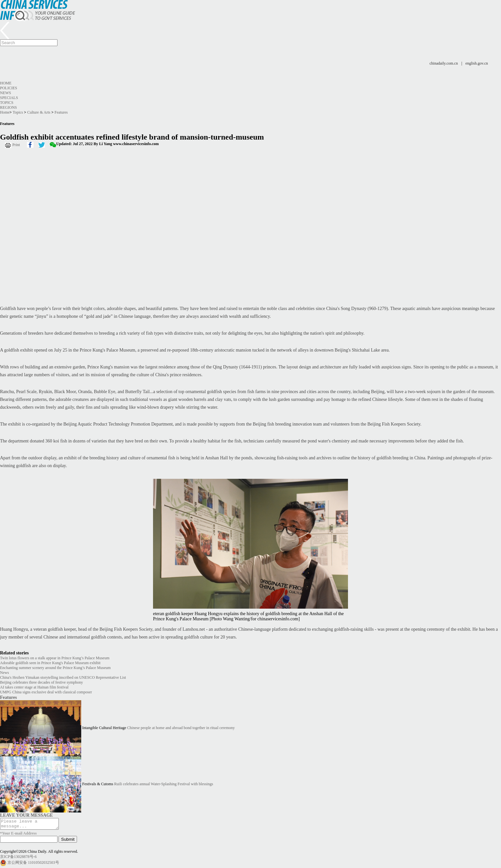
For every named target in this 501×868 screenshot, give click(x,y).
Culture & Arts (39, 112)
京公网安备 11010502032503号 (33, 864)
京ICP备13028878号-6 (18, 859)
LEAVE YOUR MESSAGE (26, 815)
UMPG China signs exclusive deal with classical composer (46, 692)
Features (61, 112)
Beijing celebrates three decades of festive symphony (41, 682)
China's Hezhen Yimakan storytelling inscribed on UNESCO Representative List (63, 677)
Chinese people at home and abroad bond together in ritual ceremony (181, 728)
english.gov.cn (477, 63)
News (6, 93)
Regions (8, 107)
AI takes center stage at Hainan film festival (34, 687)
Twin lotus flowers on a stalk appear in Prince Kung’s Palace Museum (55, 658)
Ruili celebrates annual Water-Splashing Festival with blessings (164, 784)
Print (16, 145)
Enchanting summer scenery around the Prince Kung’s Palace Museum (55, 668)
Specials (9, 98)
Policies (9, 88)
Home (6, 83)
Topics (7, 103)
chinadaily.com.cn (444, 63)
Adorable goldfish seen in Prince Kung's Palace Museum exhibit (50, 663)
